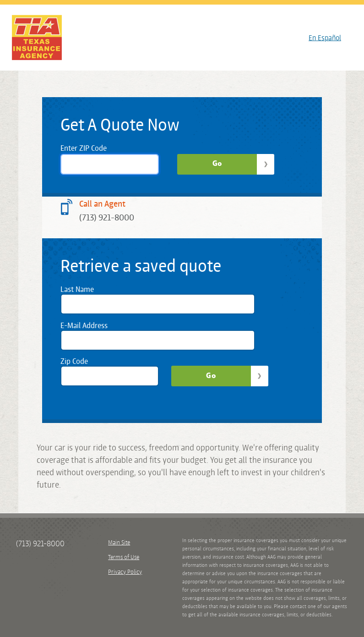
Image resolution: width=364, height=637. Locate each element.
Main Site (119, 542)
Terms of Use (124, 557)
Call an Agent (102, 203)
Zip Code (74, 361)
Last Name (77, 289)
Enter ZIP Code (84, 148)
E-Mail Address (84, 325)
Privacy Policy (125, 572)
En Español (325, 38)
